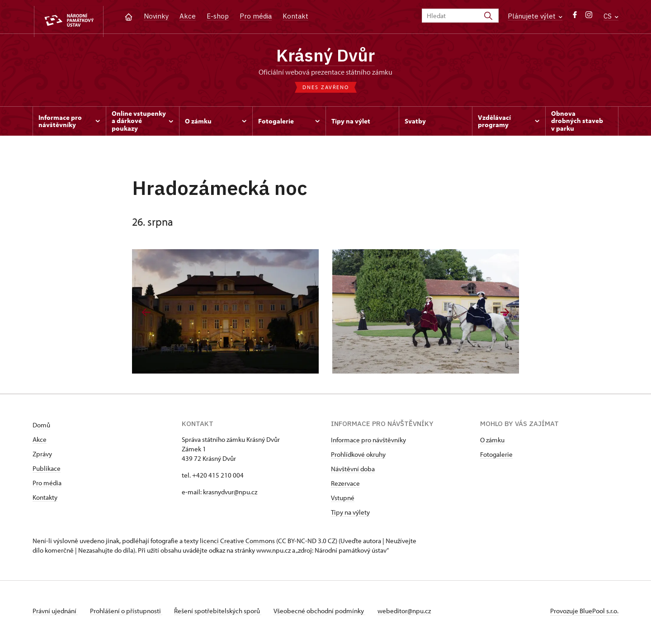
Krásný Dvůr (326, 57)
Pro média (256, 16)
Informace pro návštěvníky (368, 443)
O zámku (492, 443)
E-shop (218, 16)
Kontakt (295, 16)
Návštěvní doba (353, 472)
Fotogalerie (496, 457)
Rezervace (345, 486)
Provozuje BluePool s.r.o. (584, 614)
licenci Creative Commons (237, 544)
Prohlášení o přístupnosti (128, 614)
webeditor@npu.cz (414, 614)
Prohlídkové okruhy (358, 457)
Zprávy (42, 457)
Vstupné (343, 501)
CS (611, 16)
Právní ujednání (55, 614)
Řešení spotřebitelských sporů (223, 614)
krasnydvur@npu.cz (230, 495)
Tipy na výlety (350, 515)
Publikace (47, 471)
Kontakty (45, 500)
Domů (41, 428)
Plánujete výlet (535, 16)
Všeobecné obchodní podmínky (327, 614)
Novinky (156, 16)
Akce (188, 16)
